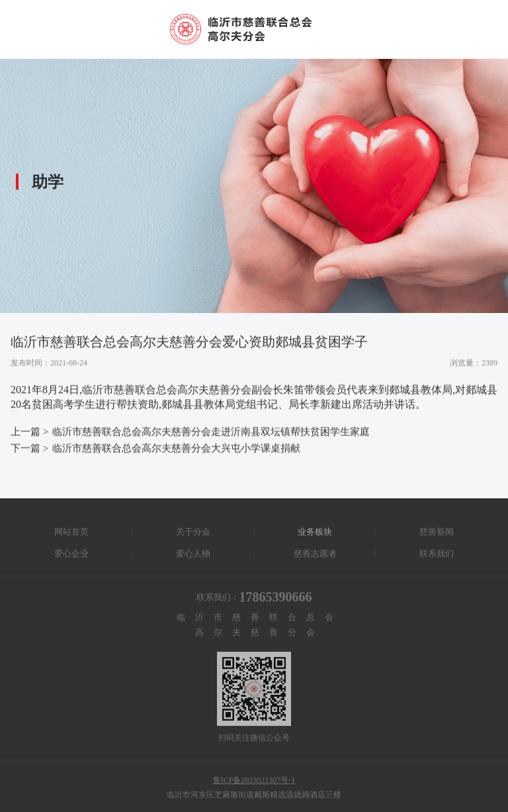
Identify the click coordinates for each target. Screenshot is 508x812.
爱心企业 (71, 556)
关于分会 (193, 534)
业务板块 (315, 534)
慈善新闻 (437, 534)
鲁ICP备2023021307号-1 (254, 782)
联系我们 (437, 556)
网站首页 (71, 534)
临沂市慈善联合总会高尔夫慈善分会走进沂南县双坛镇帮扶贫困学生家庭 (211, 432)
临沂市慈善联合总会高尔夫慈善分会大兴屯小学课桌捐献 (176, 449)
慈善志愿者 (315, 556)
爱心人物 (193, 556)
